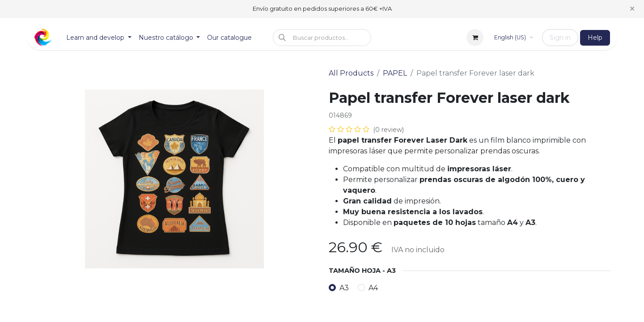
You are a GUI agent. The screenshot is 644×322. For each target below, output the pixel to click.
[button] (322, 38)
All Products (351, 73)
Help (595, 38)
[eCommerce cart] (475, 38)
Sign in (560, 38)
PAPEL (395, 73)
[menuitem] (99, 38)
